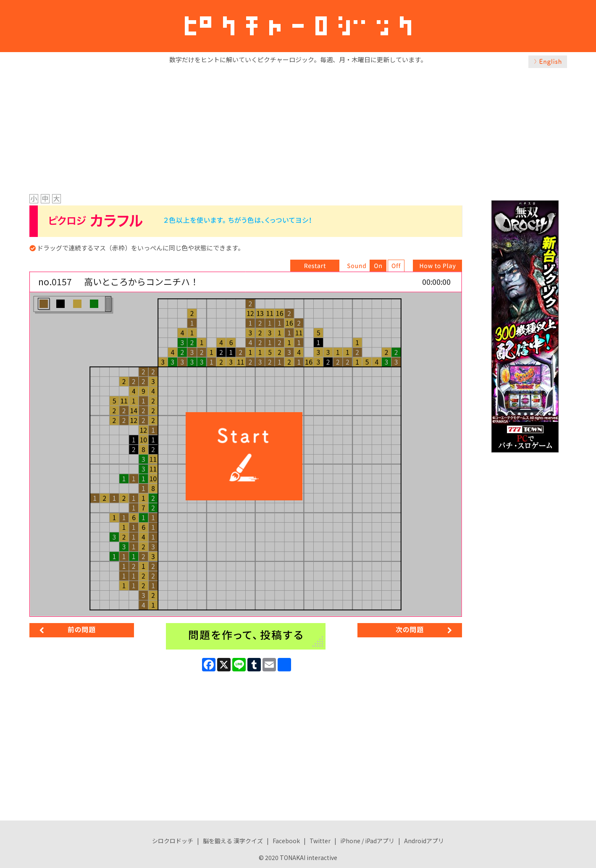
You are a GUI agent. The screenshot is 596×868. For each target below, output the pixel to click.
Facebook (286, 841)
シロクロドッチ (173, 841)
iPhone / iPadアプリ (367, 841)
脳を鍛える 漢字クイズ (233, 841)
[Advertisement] (298, 129)
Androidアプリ (424, 841)
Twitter (320, 841)
